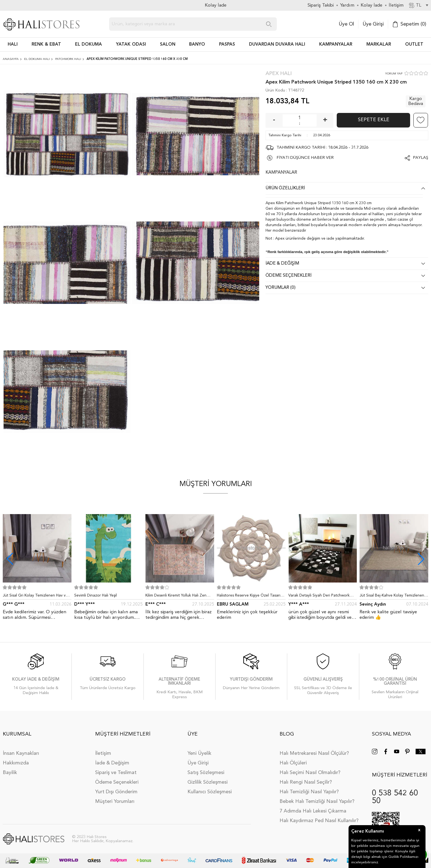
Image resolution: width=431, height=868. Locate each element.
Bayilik (10, 773)
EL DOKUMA (89, 45)
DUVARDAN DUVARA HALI (277, 45)
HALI (13, 45)
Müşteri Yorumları (115, 802)
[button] (421, 559)
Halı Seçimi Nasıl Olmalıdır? (310, 773)
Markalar (379, 45)
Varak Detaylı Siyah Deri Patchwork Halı (319, 597)
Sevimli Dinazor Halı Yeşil (96, 595)
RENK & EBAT (46, 45)
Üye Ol (346, 24)
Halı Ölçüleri (293, 763)
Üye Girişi (373, 24)
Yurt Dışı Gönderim (116, 792)
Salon (168, 45)
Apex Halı (279, 74)
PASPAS (227, 45)
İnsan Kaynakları (21, 753)
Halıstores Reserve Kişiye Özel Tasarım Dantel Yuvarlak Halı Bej (250, 597)
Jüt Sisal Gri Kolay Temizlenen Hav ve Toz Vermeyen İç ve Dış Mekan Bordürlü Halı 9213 (35, 597)
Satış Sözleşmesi (206, 773)
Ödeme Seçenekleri (117, 782)
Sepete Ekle (374, 120)
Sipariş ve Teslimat (116, 773)
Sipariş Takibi (321, 5)
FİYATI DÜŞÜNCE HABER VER (305, 158)
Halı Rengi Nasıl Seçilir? (306, 782)
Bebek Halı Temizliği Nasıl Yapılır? (317, 802)
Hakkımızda (16, 763)
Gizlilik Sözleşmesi (208, 782)
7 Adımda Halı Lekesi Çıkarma (313, 811)
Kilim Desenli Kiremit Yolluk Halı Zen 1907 (176, 597)
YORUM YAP (394, 74)
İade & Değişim (112, 763)
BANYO (197, 45)
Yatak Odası (131, 45)
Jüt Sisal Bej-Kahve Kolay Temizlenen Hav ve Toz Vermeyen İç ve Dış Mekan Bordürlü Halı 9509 (393, 597)
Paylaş (421, 158)
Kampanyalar (336, 45)
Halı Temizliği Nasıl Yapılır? (309, 792)
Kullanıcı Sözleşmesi (210, 792)
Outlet (414, 45)
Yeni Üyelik (199, 753)
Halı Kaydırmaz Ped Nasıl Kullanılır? (319, 821)
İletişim (103, 753)
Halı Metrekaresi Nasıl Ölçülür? (314, 753)
